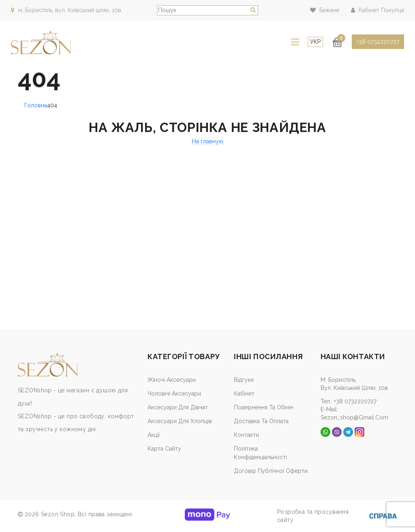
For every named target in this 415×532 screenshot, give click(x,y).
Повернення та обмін (264, 407)
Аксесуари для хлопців (180, 421)
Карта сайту (164, 449)
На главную (208, 141)
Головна (36, 105)
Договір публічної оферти (271, 471)
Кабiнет (244, 394)
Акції (154, 435)
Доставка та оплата (261, 421)
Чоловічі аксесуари (174, 394)
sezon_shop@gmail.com (354, 417)
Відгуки (244, 380)
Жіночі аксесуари (172, 380)
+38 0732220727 (378, 42)
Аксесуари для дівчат (178, 407)
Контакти (246, 435)
